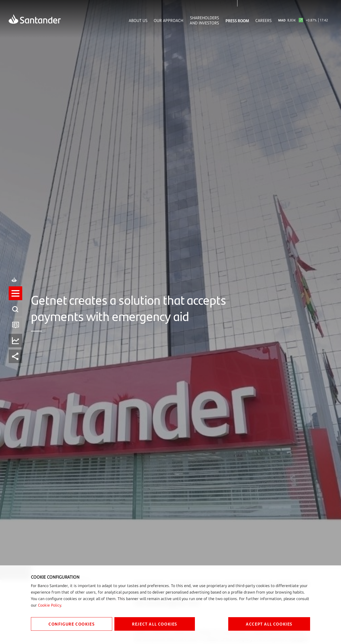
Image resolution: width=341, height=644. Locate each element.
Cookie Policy (49, 605)
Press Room (237, 20)
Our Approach (168, 20)
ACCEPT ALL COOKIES (269, 624)
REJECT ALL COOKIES (155, 624)
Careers (263, 20)
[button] (15, 314)
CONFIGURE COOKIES (72, 624)
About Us (138, 20)
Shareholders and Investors (204, 20)
